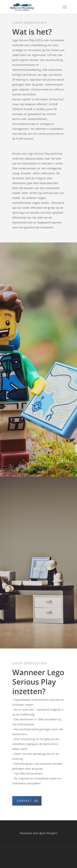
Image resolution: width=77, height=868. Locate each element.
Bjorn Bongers (48, 833)
